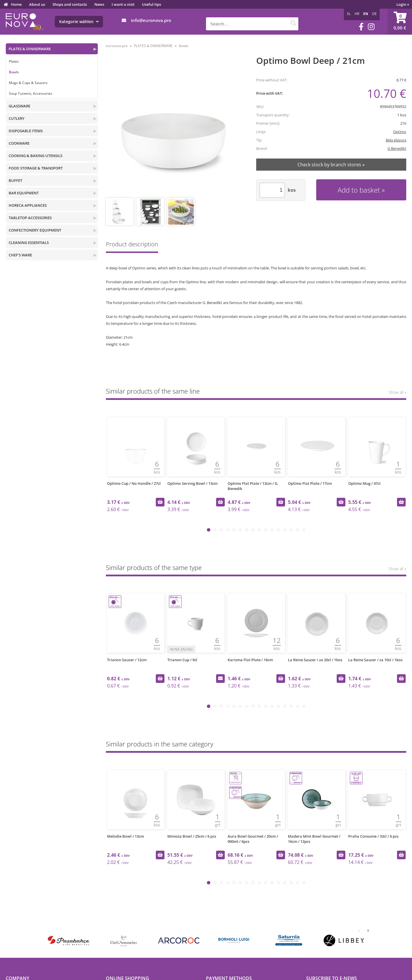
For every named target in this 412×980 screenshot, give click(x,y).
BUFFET (15, 180)
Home (16, 4)
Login (403, 4)
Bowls (14, 72)
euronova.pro (117, 46)
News (99, 4)
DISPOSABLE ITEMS (26, 131)
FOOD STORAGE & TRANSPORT (36, 168)
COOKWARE (19, 143)
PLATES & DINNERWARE (30, 49)
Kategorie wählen (79, 22)
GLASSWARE (19, 106)
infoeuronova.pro (151, 20)
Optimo (400, 132)
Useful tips (151, 4)
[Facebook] (361, 27)
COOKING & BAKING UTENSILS (35, 156)
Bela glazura (396, 140)
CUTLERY (17, 118)
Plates (14, 61)
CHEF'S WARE (20, 255)
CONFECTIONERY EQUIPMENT (35, 230)
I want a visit (123, 4)
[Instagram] (371, 27)
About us (37, 4)
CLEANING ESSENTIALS (29, 243)
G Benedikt (397, 148)
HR (357, 14)
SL (349, 14)
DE (374, 14)
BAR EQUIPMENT (24, 193)
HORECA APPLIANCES (28, 205)
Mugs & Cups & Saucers (28, 83)
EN (366, 14)
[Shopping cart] (400, 22)
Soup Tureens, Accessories (31, 93)
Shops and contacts (70, 4)
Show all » (397, 392)
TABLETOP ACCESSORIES (30, 218)
